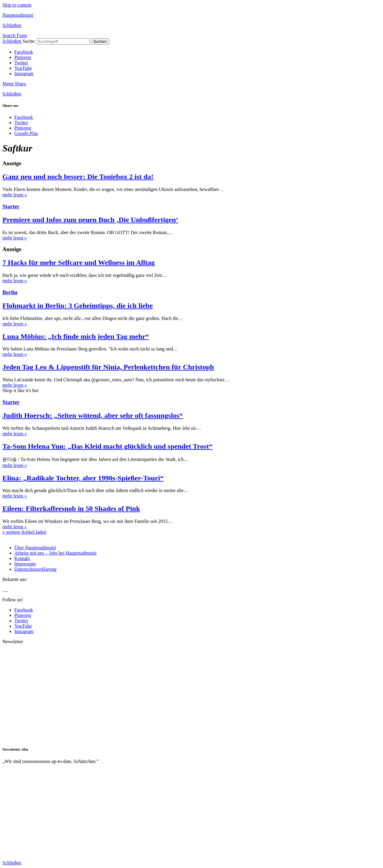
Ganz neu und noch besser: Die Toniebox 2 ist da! (78, 177)
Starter (11, 206)
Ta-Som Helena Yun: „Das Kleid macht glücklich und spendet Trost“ (107, 446)
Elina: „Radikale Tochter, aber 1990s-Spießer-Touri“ (83, 478)
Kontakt (22, 558)
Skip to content (17, 5)
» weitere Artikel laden (24, 532)
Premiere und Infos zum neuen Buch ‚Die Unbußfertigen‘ (90, 220)
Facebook (24, 52)
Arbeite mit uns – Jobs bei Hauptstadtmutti (56, 553)
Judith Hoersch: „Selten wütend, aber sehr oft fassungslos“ (93, 415)
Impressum (25, 564)
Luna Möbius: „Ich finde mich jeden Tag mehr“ (76, 336)
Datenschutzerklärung (35, 569)
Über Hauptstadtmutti (35, 548)
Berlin (10, 292)
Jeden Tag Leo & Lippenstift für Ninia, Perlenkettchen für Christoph (108, 367)
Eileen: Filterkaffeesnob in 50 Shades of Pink (71, 509)
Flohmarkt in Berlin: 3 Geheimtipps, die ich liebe (78, 306)
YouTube (23, 68)
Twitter (21, 63)
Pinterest (23, 57)
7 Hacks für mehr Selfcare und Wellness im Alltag (79, 262)
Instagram (24, 73)
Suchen (100, 41)
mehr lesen (15, 195)
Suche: (29, 41)
